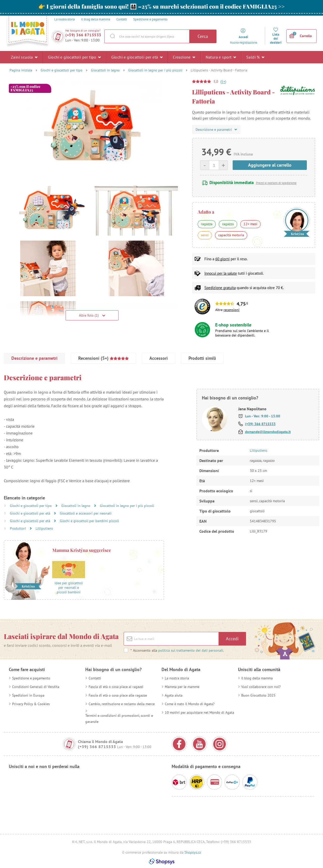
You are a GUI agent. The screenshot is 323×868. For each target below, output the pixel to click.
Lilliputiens (44, 528)
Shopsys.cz (193, 852)
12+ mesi (250, 224)
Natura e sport (221, 57)
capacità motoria (231, 235)
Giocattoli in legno (105, 70)
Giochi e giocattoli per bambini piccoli (89, 521)
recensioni (232, 310)
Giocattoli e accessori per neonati (86, 513)
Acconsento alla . (177, 650)
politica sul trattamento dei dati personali (191, 650)
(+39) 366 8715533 (83, 35)
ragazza (207, 224)
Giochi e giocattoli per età (137, 57)
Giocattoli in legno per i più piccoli (155, 70)
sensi (205, 235)
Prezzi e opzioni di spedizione (276, 183)
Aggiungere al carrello (270, 165)
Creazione (184, 57)
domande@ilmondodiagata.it (268, 432)
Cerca (203, 36)
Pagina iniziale (21, 70)
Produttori (18, 528)
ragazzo (228, 224)
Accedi (232, 639)
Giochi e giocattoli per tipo (74, 57)
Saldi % (255, 57)
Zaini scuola (24, 57)
